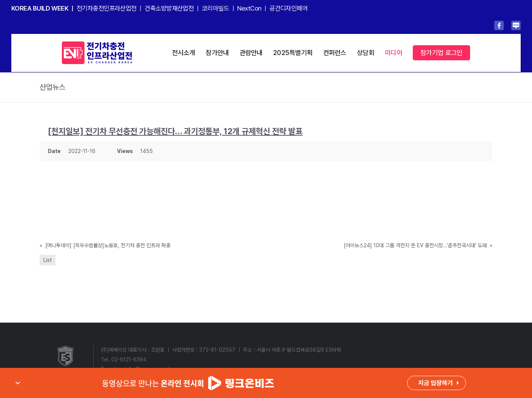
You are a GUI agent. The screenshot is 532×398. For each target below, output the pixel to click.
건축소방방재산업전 (169, 8)
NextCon (249, 8)
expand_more (18, 383)
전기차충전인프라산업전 (107, 8)
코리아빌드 (215, 8)
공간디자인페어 (288, 8)
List (48, 260)
